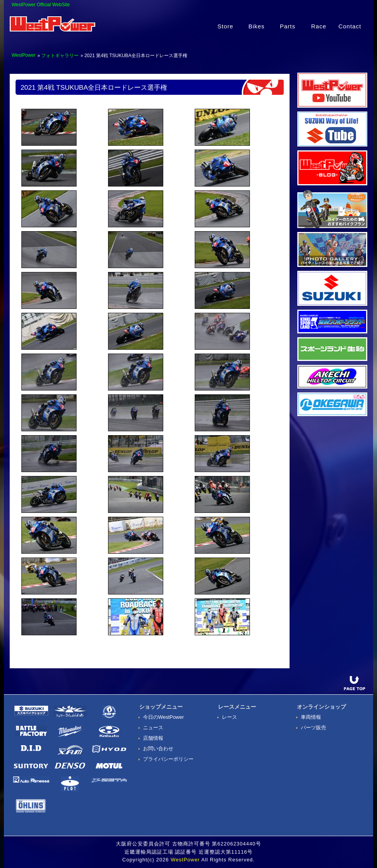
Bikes (257, 26)
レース (230, 717)
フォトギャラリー (60, 56)
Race (319, 26)
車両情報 (311, 717)
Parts (288, 26)
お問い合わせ (158, 749)
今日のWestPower (163, 717)
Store (226, 26)
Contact (350, 26)
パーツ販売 (313, 728)
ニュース (153, 728)
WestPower (24, 55)
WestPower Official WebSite (41, 5)
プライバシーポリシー (168, 759)
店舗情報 (153, 738)
